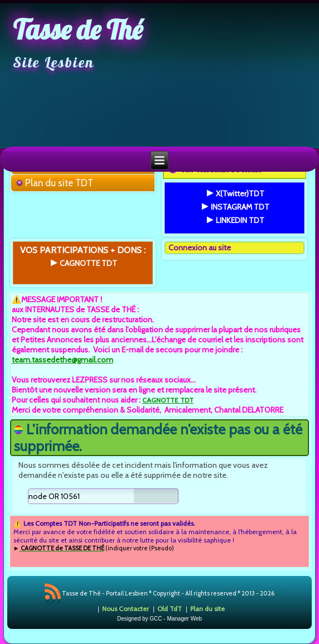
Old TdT (170, 609)
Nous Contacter (125, 609)
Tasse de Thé (78, 30)
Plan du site (207, 609)
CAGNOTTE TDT (168, 400)
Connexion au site (200, 248)
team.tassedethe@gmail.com (62, 360)
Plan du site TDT (59, 183)
